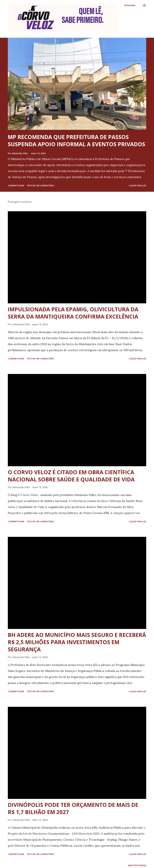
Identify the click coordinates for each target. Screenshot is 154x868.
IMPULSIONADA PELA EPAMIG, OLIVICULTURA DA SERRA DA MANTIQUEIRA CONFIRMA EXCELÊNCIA (73, 313)
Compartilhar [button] (16, 185)
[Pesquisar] (130, 5)
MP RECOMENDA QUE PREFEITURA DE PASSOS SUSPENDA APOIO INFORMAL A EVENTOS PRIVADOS (76, 141)
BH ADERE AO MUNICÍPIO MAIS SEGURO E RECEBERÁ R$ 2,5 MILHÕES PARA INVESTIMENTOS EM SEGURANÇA (77, 642)
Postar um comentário (41, 185)
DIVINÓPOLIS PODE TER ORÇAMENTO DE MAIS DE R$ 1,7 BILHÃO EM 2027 (73, 808)
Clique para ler (137, 185)
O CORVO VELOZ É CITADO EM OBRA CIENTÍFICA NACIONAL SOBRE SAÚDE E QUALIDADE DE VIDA (71, 476)
